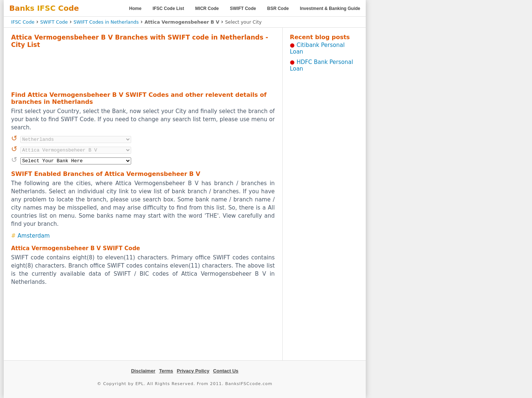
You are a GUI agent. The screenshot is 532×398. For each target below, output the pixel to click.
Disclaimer (143, 371)
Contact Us (226, 371)
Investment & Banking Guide (330, 8)
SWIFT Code (243, 8)
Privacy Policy (193, 371)
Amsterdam (34, 236)
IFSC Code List (168, 8)
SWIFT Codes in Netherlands (106, 22)
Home (135, 8)
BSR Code (278, 8)
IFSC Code (23, 22)
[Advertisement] (143, 69)
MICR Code (207, 8)
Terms (166, 371)
